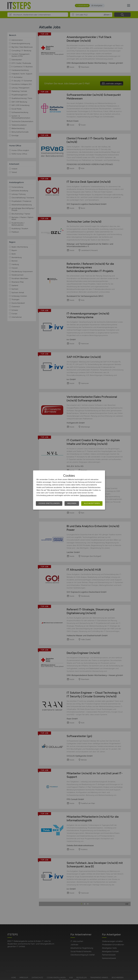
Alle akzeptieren (92, 503)
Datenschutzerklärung (88, 495)
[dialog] (69, 490)
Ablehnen (72, 503)
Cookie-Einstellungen (49, 503)
